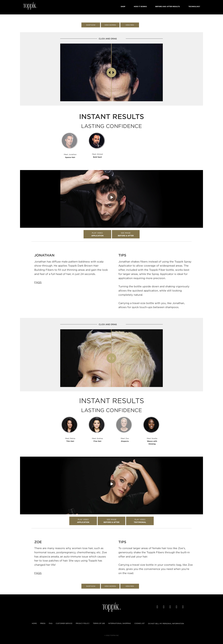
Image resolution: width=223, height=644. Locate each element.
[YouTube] (170, 607)
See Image (126, 234)
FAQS (38, 282)
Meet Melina (70, 440)
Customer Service (64, 623)
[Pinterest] (177, 607)
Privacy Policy (83, 623)
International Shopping (120, 623)
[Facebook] (158, 607)
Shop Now (91, 25)
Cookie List (140, 623)
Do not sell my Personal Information (166, 624)
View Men (130, 25)
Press (43, 623)
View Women (110, 25)
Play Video (97, 234)
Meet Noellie (152, 441)
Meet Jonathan (70, 156)
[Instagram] (183, 607)
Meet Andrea (97, 440)
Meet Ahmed (97, 155)
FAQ (51, 623)
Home (34, 623)
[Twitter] (164, 607)
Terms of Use (99, 623)
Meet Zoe (125, 440)
